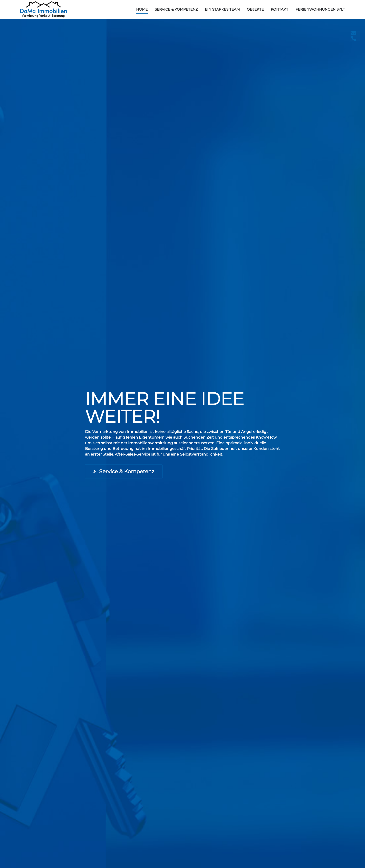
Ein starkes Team (222, 9)
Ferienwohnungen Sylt (320, 9)
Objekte (255, 9)
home (142, 9)
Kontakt (280, 9)
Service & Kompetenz (176, 9)
